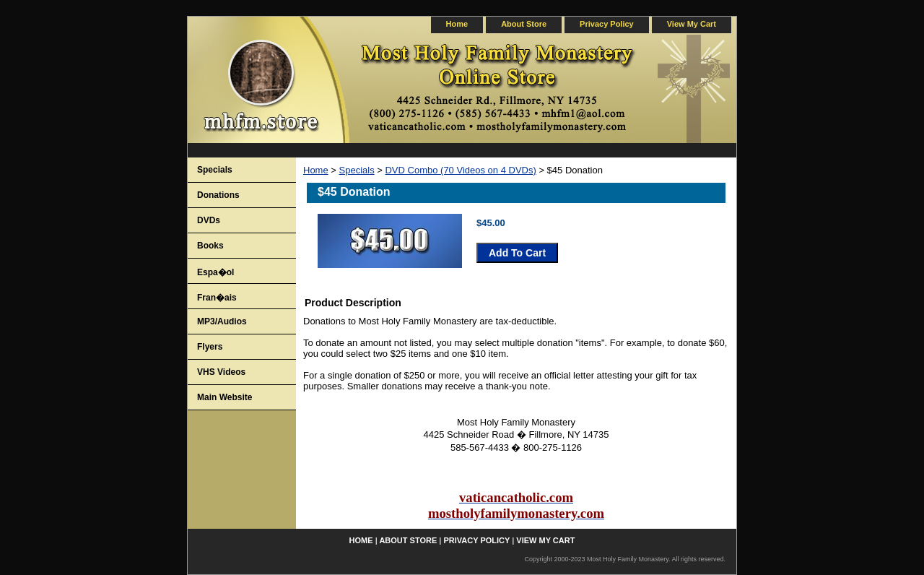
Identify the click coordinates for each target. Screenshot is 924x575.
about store (524, 24)
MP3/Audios (222, 321)
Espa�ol (215, 272)
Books (210, 246)
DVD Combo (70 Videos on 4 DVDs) (460, 170)
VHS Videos (221, 372)
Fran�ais (217, 298)
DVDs (209, 220)
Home (316, 170)
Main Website (225, 397)
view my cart (692, 24)
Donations (218, 195)
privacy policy (607, 24)
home (457, 24)
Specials (357, 170)
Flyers (210, 347)
